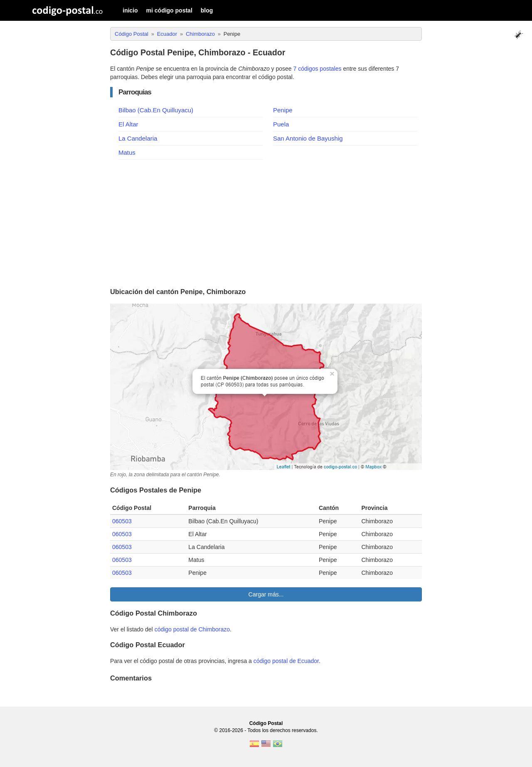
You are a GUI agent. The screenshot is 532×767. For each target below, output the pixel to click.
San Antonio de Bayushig (308, 138)
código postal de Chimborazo (192, 629)
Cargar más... (266, 594)
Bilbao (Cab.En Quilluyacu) (156, 110)
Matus (127, 152)
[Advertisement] (266, 222)
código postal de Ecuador (286, 661)
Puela (281, 124)
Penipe (283, 110)
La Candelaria (138, 138)
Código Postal (266, 723)
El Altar (128, 124)
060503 (122, 521)
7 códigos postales (318, 69)
